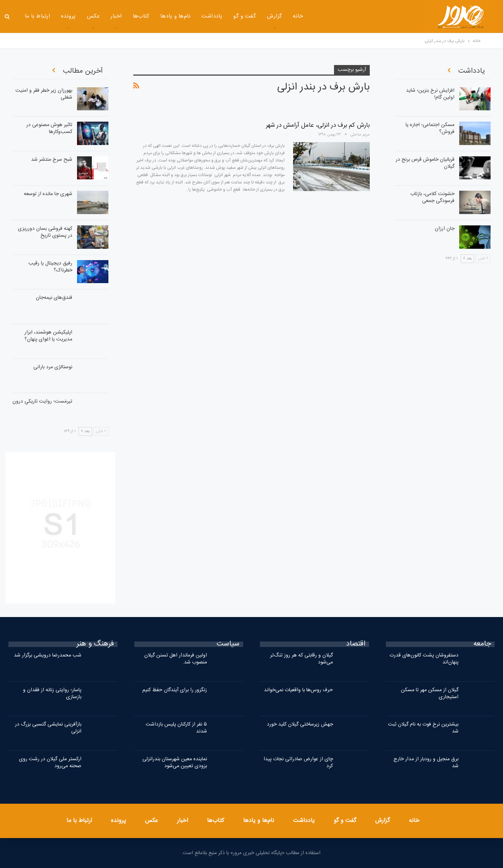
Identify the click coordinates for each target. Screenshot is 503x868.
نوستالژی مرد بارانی (53, 367)
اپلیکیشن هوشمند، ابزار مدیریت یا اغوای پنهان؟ (48, 336)
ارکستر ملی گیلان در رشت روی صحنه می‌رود (50, 763)
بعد (85, 431)
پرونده (68, 16)
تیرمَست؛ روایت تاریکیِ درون (42, 401)
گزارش (274, 16)
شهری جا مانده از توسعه (48, 194)
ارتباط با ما (38, 16)
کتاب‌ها (141, 16)
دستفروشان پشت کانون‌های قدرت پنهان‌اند (424, 659)
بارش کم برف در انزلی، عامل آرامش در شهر (318, 125)
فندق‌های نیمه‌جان (54, 298)
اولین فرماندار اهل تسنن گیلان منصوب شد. (176, 659)
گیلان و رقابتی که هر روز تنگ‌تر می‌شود (302, 659)
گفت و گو (245, 16)
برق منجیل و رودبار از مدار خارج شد (426, 763)
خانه (298, 16)
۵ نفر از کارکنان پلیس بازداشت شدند (176, 728)
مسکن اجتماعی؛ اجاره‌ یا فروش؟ (430, 128)
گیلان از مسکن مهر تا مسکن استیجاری (430, 694)
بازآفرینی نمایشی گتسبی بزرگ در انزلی (48, 728)
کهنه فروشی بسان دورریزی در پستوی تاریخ (45, 232)
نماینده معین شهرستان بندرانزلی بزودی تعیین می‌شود (175, 763)
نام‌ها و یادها (175, 16)
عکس (93, 16)
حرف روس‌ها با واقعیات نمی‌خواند (298, 690)
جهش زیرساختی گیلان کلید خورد (300, 724)
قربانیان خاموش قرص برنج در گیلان (425, 163)
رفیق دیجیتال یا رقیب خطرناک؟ (50, 267)
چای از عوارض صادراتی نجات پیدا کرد (298, 763)
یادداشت (212, 16)
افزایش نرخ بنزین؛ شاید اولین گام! (430, 94)
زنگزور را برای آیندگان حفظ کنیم (175, 690)
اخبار (116, 16)
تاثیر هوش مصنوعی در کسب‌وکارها (49, 128)
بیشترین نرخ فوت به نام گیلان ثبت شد (423, 728)
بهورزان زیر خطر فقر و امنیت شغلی (44, 94)
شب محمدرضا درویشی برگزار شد (48, 655)
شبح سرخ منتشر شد (52, 160)
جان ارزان (445, 229)
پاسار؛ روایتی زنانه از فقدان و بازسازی (52, 694)
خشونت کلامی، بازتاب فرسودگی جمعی (432, 197)
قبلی (101, 431)
